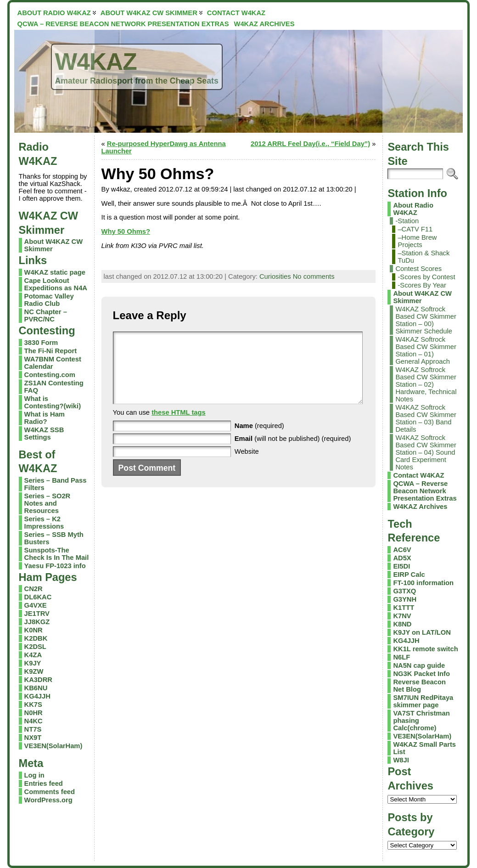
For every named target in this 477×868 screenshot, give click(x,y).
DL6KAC (38, 597)
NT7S (33, 729)
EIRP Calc (409, 575)
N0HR (34, 713)
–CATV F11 (415, 229)
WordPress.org (48, 800)
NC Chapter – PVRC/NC (46, 316)
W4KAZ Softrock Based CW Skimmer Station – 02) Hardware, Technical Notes (426, 384)
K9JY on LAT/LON (422, 632)
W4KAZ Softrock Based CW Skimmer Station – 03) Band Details (426, 418)
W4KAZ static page (55, 272)
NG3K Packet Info (421, 674)
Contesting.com (50, 375)
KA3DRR (38, 680)
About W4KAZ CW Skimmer (422, 297)
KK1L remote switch (425, 649)
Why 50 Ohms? (126, 231)
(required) (259, 440)
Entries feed (44, 783)
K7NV (402, 616)
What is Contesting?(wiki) (53, 402)
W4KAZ (96, 62)
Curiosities (275, 276)
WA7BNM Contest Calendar (53, 363)
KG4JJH (37, 696)
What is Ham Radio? (45, 418)
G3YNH (405, 599)
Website (247, 465)
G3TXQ (404, 591)
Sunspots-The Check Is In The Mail (57, 554)
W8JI (401, 760)
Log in (34, 775)
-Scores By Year (422, 285)
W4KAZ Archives (420, 507)
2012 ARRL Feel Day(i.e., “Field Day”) (310, 144)
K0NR (34, 630)
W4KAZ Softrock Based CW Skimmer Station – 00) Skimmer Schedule (426, 320)
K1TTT (404, 608)
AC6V (402, 550)
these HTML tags (179, 426)
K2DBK (36, 638)
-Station (407, 221)
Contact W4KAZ (418, 475)
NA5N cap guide (419, 665)
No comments (314, 276)
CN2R (34, 589)
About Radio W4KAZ (413, 209)
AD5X (402, 558)
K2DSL (35, 647)
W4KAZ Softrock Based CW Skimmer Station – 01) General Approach (426, 350)
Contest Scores (418, 269)
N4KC (34, 721)
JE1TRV (37, 614)
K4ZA (33, 655)
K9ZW (34, 671)
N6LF (401, 657)
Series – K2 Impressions (44, 523)
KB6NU (36, 688)
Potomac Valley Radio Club (49, 300)
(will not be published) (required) (293, 452)
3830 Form (41, 343)
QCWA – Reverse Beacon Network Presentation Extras (425, 491)
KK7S (33, 705)
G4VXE (36, 605)
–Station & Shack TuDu (424, 257)
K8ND (402, 624)
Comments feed (50, 792)
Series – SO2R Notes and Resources (48, 503)
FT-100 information (423, 583)
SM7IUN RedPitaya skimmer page (423, 701)
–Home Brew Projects (417, 241)
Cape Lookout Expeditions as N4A (56, 284)
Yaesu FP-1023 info (55, 566)
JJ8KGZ (37, 622)
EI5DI (401, 566)
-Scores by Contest (426, 277)
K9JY (33, 663)
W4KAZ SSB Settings (44, 434)
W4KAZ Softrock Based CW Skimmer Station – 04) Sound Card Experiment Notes (426, 452)
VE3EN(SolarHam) (53, 746)
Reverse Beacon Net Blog (419, 686)
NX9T (33, 738)
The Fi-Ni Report (51, 351)
